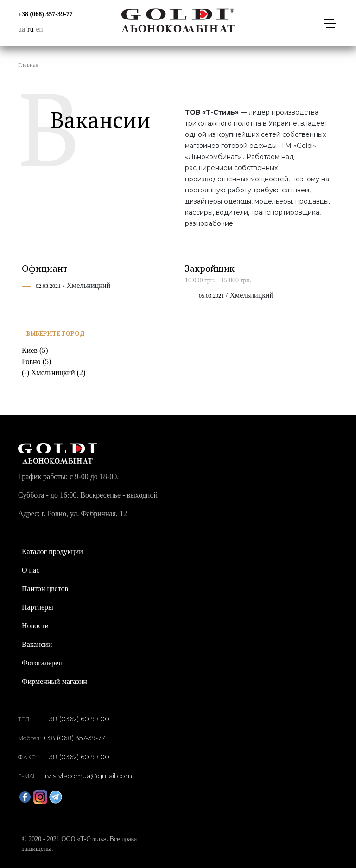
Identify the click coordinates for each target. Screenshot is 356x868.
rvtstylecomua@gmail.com (89, 776)
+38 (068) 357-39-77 (45, 14)
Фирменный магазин (54, 681)
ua (22, 29)
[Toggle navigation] (330, 23)
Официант (45, 268)
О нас (31, 570)
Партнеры (38, 607)
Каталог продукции (52, 552)
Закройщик (210, 268)
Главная (28, 65)
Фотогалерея (42, 663)
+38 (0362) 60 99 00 (77, 719)
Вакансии (37, 644)
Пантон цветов (45, 589)
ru (30, 29)
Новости (35, 626)
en (39, 29)
